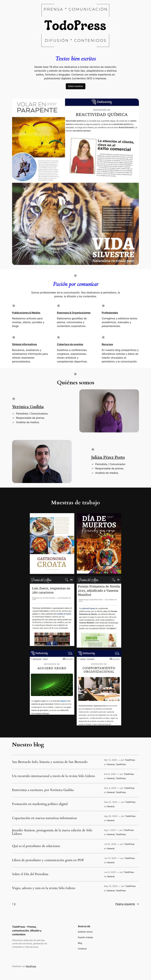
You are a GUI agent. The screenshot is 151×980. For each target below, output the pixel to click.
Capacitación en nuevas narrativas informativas (44, 818)
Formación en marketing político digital (40, 804)
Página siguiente (127, 904)
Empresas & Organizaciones (74, 313)
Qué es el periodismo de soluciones (36, 846)
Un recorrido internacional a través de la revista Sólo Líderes (54, 776)
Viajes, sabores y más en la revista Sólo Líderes (44, 888)
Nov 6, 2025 (110, 788)
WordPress (31, 966)
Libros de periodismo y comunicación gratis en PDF (48, 860)
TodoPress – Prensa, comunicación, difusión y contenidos (27, 931)
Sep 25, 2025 (111, 802)
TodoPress (130, 760)
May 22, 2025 (111, 886)
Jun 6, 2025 (110, 872)
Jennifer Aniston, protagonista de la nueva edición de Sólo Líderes (52, 832)
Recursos (107, 344)
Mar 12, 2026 (110, 760)
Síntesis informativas (24, 344)
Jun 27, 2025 (110, 858)
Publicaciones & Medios (26, 313)
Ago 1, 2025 (110, 830)
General (111, 764)
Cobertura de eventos (70, 344)
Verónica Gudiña (28, 407)
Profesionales (110, 313)
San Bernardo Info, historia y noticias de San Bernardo (50, 762)
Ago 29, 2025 (111, 816)
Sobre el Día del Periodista (30, 874)
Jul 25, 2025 (110, 844)
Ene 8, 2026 (110, 774)
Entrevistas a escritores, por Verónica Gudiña (43, 790)
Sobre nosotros (76, 86)
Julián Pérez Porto (108, 457)
